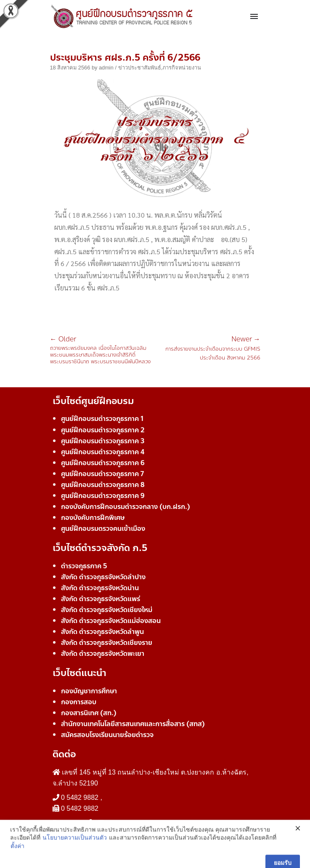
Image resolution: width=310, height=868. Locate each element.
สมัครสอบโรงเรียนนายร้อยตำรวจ (107, 735)
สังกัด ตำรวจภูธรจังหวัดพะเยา (103, 654)
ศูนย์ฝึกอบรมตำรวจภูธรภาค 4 (103, 452)
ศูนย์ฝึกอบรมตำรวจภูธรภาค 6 (103, 463)
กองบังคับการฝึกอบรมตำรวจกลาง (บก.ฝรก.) (126, 507)
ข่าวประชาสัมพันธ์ (140, 68)
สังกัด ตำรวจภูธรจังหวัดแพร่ (101, 599)
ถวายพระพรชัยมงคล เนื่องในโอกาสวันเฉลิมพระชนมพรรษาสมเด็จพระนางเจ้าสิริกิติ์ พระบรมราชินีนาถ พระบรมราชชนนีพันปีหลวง (103, 350)
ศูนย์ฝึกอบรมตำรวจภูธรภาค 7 (102, 474)
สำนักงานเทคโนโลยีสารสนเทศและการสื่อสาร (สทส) (133, 724)
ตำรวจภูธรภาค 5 (84, 566)
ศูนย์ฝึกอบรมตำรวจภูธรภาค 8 (103, 485)
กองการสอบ (79, 702)
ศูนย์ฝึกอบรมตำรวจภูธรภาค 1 (102, 419)
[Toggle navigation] (254, 17)
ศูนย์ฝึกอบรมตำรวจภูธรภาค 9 (103, 496)
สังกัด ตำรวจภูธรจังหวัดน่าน (100, 588)
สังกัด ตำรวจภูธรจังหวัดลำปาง (103, 577)
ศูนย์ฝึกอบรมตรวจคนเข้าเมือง (103, 529)
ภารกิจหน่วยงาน (182, 68)
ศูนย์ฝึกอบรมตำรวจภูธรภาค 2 (103, 430)
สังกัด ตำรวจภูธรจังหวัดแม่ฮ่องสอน (111, 621)
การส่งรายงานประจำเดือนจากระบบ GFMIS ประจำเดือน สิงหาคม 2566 (208, 349)
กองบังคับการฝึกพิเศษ (93, 518)
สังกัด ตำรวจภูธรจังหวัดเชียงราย (107, 643)
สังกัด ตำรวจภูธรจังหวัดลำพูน (102, 632)
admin (106, 68)
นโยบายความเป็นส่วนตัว (75, 857)
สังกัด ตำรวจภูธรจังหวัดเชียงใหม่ (107, 610)
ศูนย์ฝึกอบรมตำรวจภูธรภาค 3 (103, 441)
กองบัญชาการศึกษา (89, 691)
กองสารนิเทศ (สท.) (89, 713)
